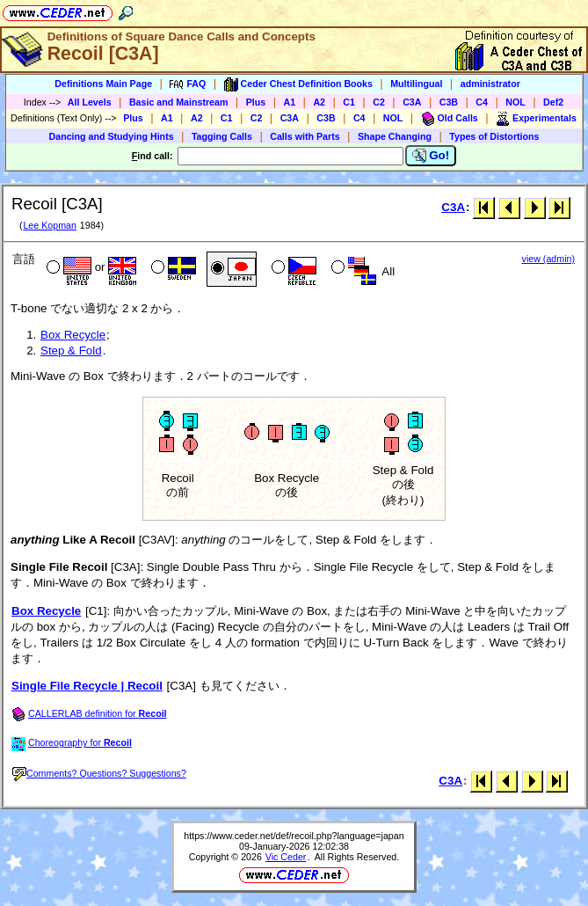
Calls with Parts (305, 136)
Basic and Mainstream (179, 102)
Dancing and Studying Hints (112, 136)
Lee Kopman (49, 225)
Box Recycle (73, 335)
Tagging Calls (222, 136)
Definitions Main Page (103, 84)
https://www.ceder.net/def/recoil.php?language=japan (294, 836)
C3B (449, 102)
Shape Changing (395, 136)
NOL (515, 102)
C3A (412, 102)
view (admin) (548, 259)
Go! (431, 156)
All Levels (90, 102)
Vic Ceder (286, 857)
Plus (256, 102)
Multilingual (416, 84)
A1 (290, 102)
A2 (319, 102)
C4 (482, 102)
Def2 (553, 102)
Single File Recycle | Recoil (87, 686)
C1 (349, 102)
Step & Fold (71, 351)
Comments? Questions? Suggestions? (99, 773)
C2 (379, 102)
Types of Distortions (494, 136)
